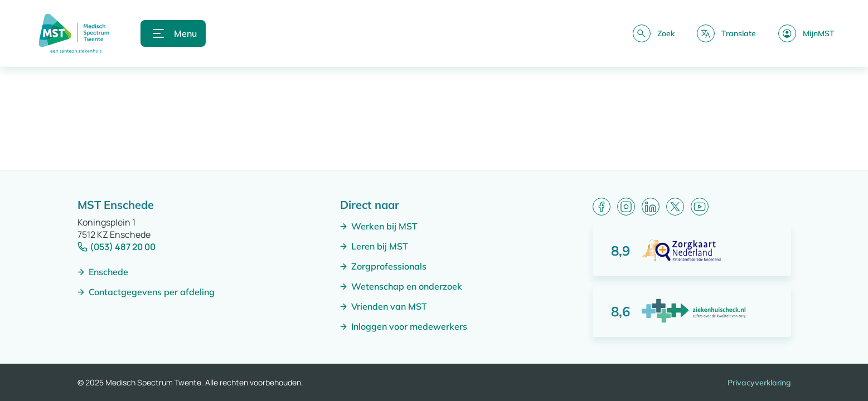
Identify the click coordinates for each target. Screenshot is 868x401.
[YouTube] (700, 207)
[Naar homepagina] (74, 33)
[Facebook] (602, 207)
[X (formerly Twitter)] (675, 207)
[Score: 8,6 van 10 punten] (692, 311)
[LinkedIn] (651, 207)
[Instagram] (626, 207)
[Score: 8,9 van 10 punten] (692, 250)
